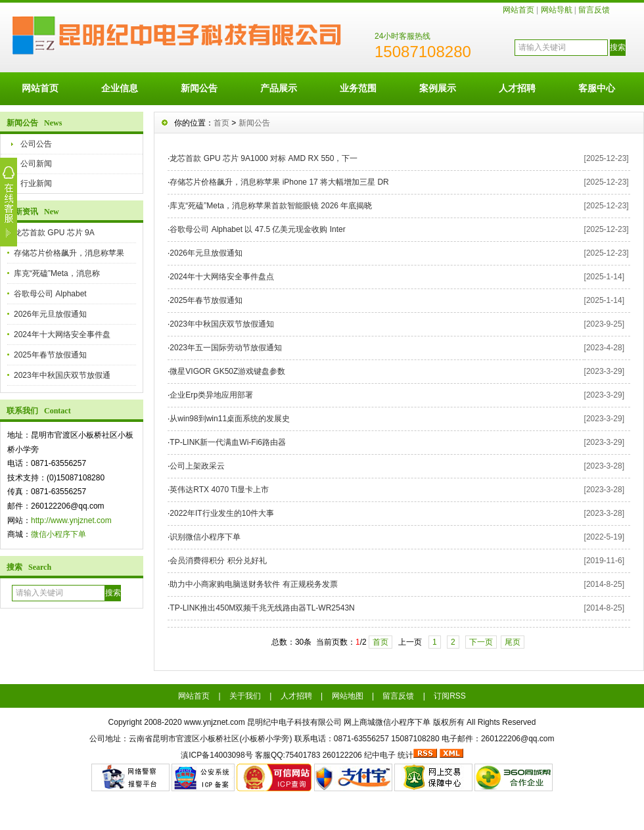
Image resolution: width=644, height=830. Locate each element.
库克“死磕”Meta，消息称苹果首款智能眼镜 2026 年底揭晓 (271, 206)
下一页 (481, 642)
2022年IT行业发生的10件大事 (222, 513)
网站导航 (557, 10)
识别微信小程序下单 (205, 537)
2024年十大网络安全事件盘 (62, 334)
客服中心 (597, 88)
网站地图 (348, 696)
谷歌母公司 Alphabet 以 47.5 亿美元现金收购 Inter (257, 229)
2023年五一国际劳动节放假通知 (226, 348)
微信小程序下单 (58, 534)
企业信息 (120, 88)
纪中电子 (380, 755)
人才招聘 (517, 88)
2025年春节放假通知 (50, 355)
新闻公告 (199, 88)
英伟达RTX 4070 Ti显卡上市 (219, 490)
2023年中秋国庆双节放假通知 (222, 324)
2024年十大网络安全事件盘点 (222, 277)
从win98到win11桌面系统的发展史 (230, 419)
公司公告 (36, 144)
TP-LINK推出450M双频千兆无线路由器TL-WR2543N (262, 608)
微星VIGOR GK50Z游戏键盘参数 (227, 371)
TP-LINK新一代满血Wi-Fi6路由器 (228, 442)
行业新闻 (36, 183)
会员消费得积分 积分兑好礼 (218, 561)
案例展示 (438, 88)
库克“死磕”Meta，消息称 (57, 273)
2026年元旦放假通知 (50, 314)
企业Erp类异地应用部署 (211, 395)
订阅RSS (450, 696)
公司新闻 (36, 164)
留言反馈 (594, 10)
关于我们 (245, 696)
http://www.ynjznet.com (71, 520)
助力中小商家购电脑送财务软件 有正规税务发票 (253, 584)
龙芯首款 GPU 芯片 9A (54, 233)
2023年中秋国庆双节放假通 (62, 375)
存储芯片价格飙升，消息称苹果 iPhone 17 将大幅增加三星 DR (279, 182)
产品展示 (279, 88)
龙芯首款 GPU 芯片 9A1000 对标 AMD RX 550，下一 (264, 158)
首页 (221, 123)
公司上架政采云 (197, 466)
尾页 (513, 642)
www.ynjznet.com (215, 722)
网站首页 (518, 10)
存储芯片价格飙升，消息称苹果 (69, 253)
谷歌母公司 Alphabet (50, 294)
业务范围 (358, 88)
